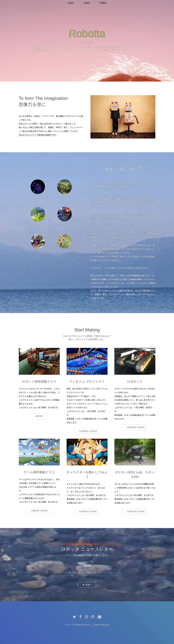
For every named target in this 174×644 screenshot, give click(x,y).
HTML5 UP (105, 625)
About (87, 3)
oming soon (39, 511)
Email (88, 566)
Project (103, 3)
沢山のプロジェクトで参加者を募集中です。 (38, 135)
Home (71, 3)
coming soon (88, 431)
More (39, 416)
